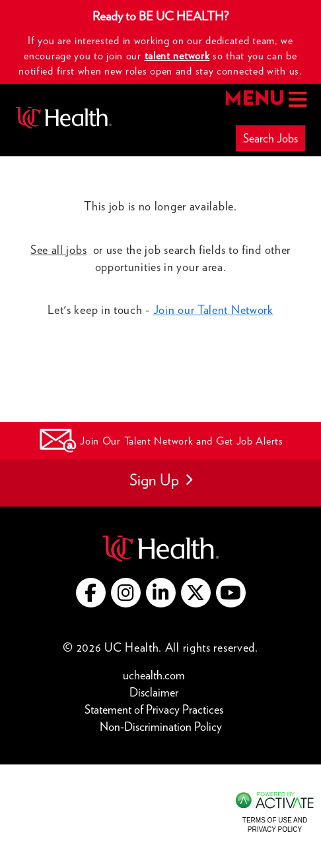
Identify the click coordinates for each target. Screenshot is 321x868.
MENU (265, 99)
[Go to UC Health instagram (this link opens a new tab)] (126, 593)
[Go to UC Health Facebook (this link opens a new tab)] (91, 593)
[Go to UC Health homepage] (64, 118)
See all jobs (58, 250)
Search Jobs (270, 138)
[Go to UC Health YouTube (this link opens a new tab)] (231, 593)
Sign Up (161, 480)
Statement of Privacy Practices (157, 709)
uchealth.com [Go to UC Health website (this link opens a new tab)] (154, 675)
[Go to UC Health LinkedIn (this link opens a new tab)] (161, 593)
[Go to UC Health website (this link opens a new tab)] (161, 547)
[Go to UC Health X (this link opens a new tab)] (196, 593)
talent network (177, 56)
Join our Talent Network (213, 310)
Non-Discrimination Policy (161, 726)
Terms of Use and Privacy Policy (275, 825)
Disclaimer (157, 692)
